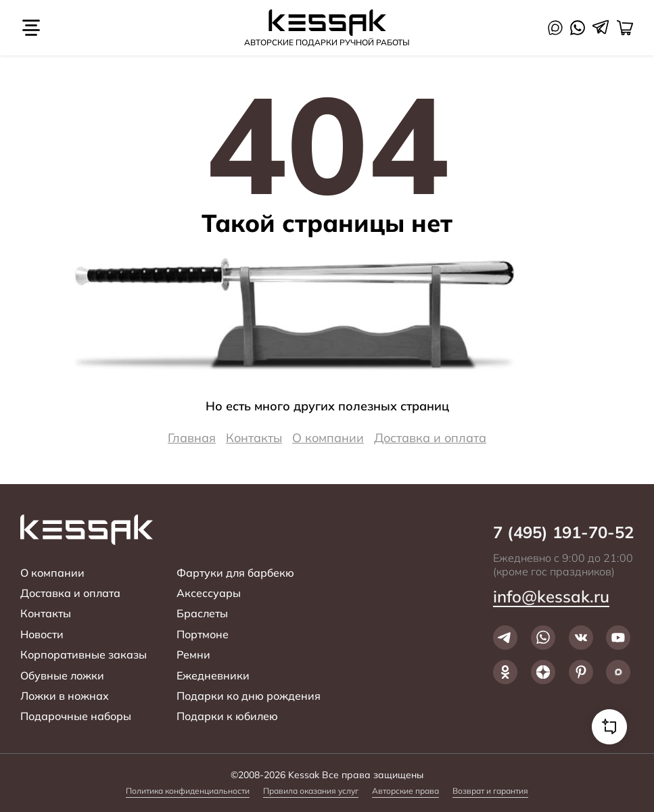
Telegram (601, 27)
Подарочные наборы (76, 716)
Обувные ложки (62, 675)
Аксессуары (209, 593)
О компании (328, 438)
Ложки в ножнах (65, 696)
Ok (505, 672)
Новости (42, 634)
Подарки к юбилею (227, 716)
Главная (192, 438)
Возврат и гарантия (490, 791)
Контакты (254, 438)
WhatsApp (578, 28)
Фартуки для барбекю (235, 573)
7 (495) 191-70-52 (563, 532)
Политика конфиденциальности (188, 791)
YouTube (618, 638)
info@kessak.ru (551, 597)
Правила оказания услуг (311, 791)
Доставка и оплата (430, 438)
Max (555, 28)
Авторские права (405, 791)
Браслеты (202, 613)
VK (581, 638)
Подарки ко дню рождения (249, 696)
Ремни (193, 654)
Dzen (543, 672)
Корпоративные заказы (84, 654)
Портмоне (203, 634)
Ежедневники (213, 675)
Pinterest (581, 672)
